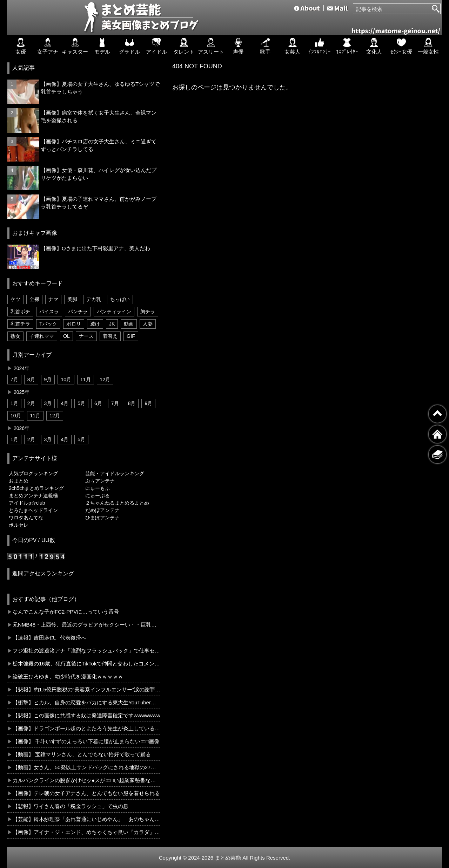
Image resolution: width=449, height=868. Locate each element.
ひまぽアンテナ (102, 518)
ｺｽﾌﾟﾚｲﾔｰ (347, 46)
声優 (238, 46)
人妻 (148, 324)
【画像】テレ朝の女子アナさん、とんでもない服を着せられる (86, 793)
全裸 (34, 299)
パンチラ (78, 312)
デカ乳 (94, 299)
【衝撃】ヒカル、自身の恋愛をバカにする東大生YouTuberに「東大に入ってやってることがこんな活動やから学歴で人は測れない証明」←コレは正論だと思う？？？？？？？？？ (86, 702)
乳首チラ (20, 324)
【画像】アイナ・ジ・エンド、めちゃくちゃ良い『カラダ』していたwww (86, 832)
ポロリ (74, 324)
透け (95, 324)
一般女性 (428, 46)
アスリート (211, 46)
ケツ (15, 299)
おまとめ (19, 481)
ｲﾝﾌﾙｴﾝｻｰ (320, 46)
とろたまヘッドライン (33, 510)
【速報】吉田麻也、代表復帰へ (49, 638)
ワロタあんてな (26, 518)
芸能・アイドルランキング (115, 473)
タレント (184, 46)
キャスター (75, 46)
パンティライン (114, 312)
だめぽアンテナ (102, 510)
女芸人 (292, 46)
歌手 (265, 46)
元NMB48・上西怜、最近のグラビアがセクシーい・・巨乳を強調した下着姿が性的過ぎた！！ (86, 625)
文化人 (374, 46)
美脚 (72, 299)
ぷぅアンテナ (100, 481)
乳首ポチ (20, 312)
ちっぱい (120, 299)
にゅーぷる (98, 495)
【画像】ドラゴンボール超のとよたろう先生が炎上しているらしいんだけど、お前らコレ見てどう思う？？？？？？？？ (86, 728)
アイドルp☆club (27, 503)
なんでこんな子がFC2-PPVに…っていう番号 (66, 612)
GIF (131, 336)
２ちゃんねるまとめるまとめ (117, 503)
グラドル (129, 46)
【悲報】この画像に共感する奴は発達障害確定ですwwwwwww (86, 715)
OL (66, 336)
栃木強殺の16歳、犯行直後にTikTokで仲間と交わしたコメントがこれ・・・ (86, 664)
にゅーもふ (98, 488)
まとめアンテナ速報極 (33, 495)
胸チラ (148, 312)
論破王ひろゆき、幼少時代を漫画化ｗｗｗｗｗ (68, 676)
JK (112, 324)
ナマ (53, 299)
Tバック (48, 324)
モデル (102, 46)
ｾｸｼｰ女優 (401, 46)
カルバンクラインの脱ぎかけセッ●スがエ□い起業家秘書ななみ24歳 (86, 780)
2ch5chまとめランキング (36, 488)
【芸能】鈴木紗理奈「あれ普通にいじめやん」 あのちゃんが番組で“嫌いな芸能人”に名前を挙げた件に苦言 (86, 819)
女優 (21, 46)
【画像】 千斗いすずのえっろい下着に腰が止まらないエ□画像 (86, 741)
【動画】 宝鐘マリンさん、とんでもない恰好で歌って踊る (82, 754)
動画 (129, 324)
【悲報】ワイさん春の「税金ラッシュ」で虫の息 (71, 806)
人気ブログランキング (33, 473)
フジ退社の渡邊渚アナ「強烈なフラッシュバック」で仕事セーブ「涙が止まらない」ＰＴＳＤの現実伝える (86, 651)
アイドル (156, 46)
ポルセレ (19, 525)
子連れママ (42, 336)
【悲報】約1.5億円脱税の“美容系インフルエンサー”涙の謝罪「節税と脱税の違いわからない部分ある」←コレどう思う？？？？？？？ (86, 689)
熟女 (15, 336)
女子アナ (48, 46)
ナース (86, 336)
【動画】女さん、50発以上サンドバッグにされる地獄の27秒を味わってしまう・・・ (86, 767)
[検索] (436, 9)
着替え (110, 336)
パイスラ (49, 312)
